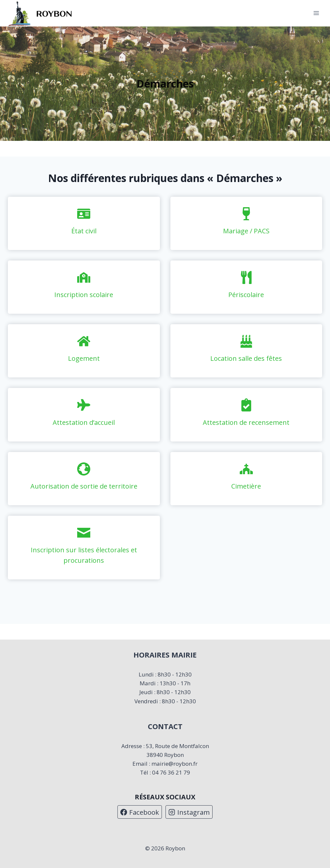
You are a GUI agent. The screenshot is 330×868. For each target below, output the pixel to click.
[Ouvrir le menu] (316, 13)
